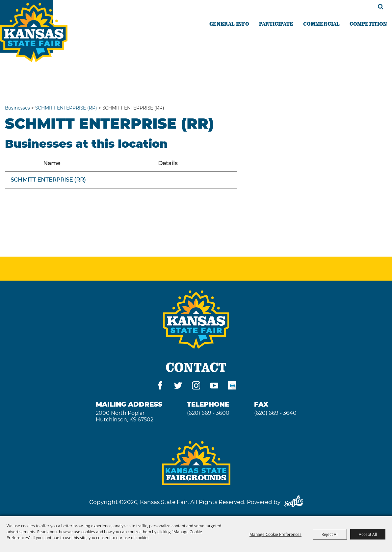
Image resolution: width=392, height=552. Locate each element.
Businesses (17, 108)
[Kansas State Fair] (34, 33)
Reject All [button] (330, 534)
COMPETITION (368, 24)
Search (381, 7)
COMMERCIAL (321, 24)
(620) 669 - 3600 (208, 413)
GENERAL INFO (229, 24)
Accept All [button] (368, 534)
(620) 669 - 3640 (275, 413)
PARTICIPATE (276, 24)
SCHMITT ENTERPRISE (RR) (66, 108)
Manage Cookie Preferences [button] (275, 534)
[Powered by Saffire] (294, 502)
